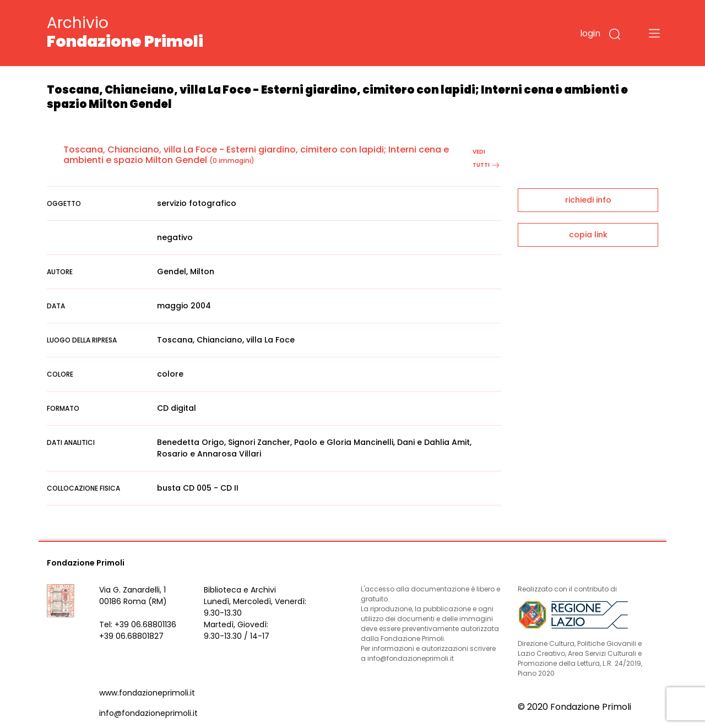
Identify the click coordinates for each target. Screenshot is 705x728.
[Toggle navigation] (654, 33)
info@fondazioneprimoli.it (148, 713)
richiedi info (588, 200)
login (590, 33)
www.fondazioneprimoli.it (147, 693)
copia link (588, 235)
